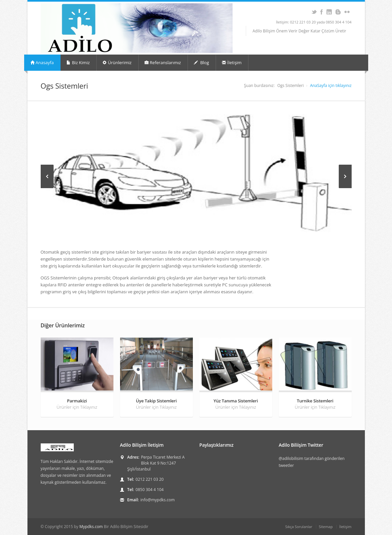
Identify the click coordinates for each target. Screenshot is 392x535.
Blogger (338, 12)
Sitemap (326, 527)
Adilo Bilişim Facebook (322, 12)
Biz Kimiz (78, 62)
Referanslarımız (163, 62)
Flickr (347, 12)
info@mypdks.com (158, 500)
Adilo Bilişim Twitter (314, 12)
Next (345, 176)
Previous (47, 176)
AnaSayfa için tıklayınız (331, 85)
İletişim (232, 62)
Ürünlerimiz (117, 62)
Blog (201, 62)
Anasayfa (42, 62)
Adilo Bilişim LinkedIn (329, 12)
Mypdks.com (91, 527)
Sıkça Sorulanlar (299, 527)
